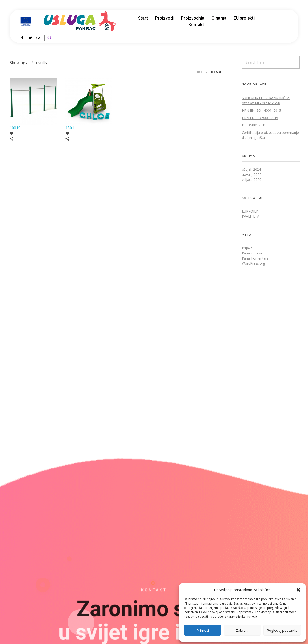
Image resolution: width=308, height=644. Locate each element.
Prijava (247, 248)
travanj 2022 (252, 174)
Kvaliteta (251, 216)
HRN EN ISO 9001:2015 (260, 118)
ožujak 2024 (251, 169)
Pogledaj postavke (282, 630)
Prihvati (203, 630)
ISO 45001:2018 (254, 125)
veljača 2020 (252, 179)
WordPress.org (253, 263)
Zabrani (242, 630)
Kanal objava (252, 253)
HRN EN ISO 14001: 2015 (261, 110)
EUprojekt (251, 211)
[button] (298, 590)
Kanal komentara (255, 258)
